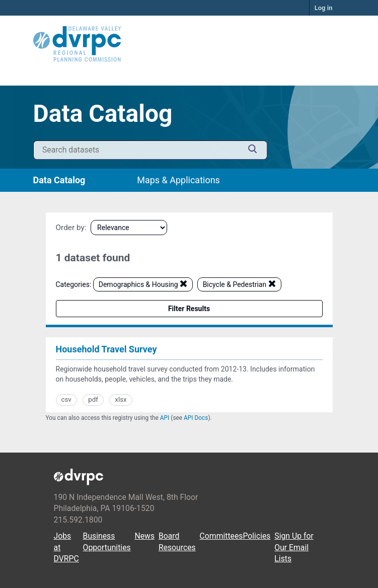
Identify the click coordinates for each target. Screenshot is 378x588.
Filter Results (189, 309)
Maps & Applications (178, 180)
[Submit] (253, 150)
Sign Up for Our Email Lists (294, 547)
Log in (324, 8)
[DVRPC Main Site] (189, 44)
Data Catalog (59, 180)
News (145, 536)
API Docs (196, 418)
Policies (256, 536)
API (165, 418)
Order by (70, 228)
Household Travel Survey (106, 349)
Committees (221, 536)
